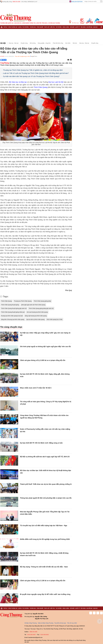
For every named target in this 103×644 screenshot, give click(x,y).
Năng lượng (66, 27)
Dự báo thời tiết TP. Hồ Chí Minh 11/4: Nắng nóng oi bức (41, 443)
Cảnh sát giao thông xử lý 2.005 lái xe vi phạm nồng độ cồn (43, 360)
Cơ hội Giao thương (54, 23)
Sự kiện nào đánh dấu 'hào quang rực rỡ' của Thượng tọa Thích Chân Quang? (31, 76)
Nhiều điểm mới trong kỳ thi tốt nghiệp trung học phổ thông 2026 (45, 539)
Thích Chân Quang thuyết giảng (10, 305)
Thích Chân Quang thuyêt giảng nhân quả (13, 312)
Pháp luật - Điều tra (49, 27)
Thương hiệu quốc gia (7, 23)
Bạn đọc (95, 27)
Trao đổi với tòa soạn (60, 623)
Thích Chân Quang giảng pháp (42, 301)
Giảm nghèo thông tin (29, 23)
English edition (77, 2)
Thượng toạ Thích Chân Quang (23, 301)
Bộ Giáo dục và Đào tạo (18, 82)
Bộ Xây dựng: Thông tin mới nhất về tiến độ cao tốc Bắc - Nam (44, 567)
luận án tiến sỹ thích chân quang (35, 319)
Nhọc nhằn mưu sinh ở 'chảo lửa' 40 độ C (36, 388)
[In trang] (71, 60)
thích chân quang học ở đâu (55, 319)
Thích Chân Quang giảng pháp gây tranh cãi (41, 308)
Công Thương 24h (13, 27)
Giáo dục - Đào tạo (14, 43)
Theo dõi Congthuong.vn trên (22, 56)
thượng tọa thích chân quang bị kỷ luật (12, 316)
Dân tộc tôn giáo (42, 23)
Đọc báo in (18, 23)
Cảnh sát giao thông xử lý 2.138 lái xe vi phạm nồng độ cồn (43, 581)
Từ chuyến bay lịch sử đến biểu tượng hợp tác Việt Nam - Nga (44, 526)
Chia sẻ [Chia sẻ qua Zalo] (3, 60)
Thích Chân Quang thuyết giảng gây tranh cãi (14, 308)
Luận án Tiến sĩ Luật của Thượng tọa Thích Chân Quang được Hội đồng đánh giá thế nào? (36, 73)
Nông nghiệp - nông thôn (44, 43)
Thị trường (59, 27)
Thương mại (33, 27)
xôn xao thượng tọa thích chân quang (37, 312)
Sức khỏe (68, 43)
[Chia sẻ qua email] (68, 60)
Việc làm (75, 43)
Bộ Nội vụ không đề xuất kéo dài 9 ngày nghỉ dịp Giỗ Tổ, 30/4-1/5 (45, 457)
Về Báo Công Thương (31, 623)
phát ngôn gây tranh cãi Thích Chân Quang (33, 305)
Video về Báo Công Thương (45, 623)
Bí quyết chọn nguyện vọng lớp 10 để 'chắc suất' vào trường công (45, 594)
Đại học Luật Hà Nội (56, 82)
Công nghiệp (40, 27)
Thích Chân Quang (41, 87)
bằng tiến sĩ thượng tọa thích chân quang (13, 319)
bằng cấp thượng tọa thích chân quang (36, 316)
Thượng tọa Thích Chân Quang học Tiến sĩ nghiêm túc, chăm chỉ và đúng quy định (33, 70)
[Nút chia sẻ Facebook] (14, 60)
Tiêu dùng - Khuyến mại (86, 27)
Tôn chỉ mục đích (72, 623)
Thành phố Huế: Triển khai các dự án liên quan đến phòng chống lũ (46, 484)
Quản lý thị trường (24, 27)
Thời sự (5, 27)
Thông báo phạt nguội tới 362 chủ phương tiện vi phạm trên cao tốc (46, 498)
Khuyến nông (24, 43)
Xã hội (3, 43)
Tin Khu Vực (74, 22)
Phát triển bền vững (58, 43)
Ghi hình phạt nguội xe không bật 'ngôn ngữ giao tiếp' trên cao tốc (45, 347)
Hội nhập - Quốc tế (75, 27)
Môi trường (33, 43)
